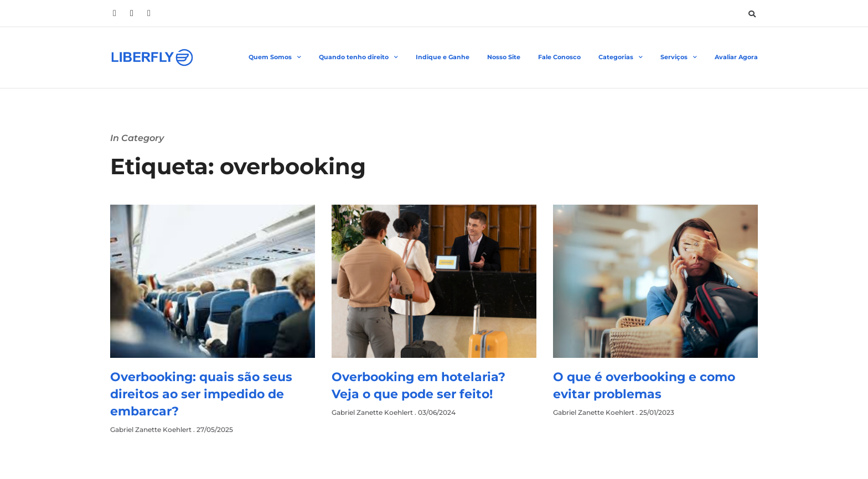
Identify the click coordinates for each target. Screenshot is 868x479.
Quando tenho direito (358, 58)
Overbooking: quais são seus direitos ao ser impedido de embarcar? (201, 394)
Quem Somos (275, 58)
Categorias (621, 58)
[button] (752, 14)
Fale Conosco (559, 57)
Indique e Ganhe (443, 57)
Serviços (679, 58)
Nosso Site (504, 57)
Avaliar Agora (736, 57)
